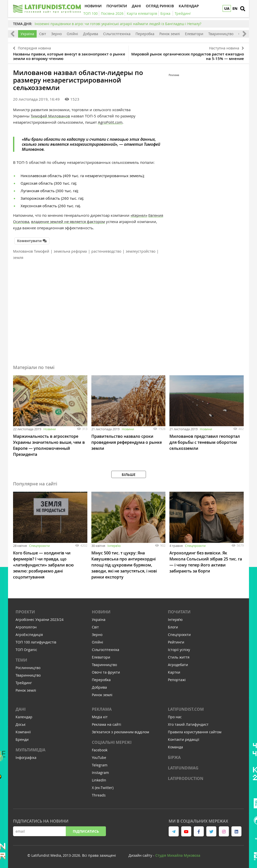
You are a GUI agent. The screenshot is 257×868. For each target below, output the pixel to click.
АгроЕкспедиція (29, 635)
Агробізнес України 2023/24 (40, 620)
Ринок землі (170, 34)
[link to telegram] (174, 831)
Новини (50, 429)
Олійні (72, 34)
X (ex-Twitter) (103, 788)
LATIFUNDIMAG (183, 768)
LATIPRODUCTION (186, 778)
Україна (27, 34)
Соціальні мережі (112, 742)
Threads (99, 795)
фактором (96, 222)
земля (18, 258)
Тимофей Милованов (50, 116)
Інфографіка (26, 757)
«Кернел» (139, 215)
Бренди (22, 739)
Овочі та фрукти (106, 672)
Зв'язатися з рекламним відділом (120, 732)
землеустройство (141, 251)
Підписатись (86, 831)
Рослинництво (28, 668)
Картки (174, 672)
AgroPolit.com (110, 122)
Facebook (100, 750)
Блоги (173, 627)
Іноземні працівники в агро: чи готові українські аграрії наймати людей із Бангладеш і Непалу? (118, 24)
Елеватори (194, 34)
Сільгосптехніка (117, 34)
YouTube (99, 757)
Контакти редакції (184, 739)
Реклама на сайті (107, 724)
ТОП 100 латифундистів (36, 642)
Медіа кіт (100, 717)
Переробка (145, 34)
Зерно (56, 34)
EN (235, 8)
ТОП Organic (26, 650)
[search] (243, 9)
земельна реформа (70, 251)
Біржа (174, 757)
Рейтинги (176, 642)
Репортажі (177, 680)
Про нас (175, 717)
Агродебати (178, 665)
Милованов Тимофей (31, 251)
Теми (21, 660)
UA (227, 8)
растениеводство (106, 251)
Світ (43, 34)
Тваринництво (221, 34)
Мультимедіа (30, 750)
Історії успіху (179, 650)
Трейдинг (24, 683)
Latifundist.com (186, 709)
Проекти (25, 612)
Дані (21, 709)
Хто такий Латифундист (188, 724)
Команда (175, 747)
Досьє (21, 724)
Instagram (100, 773)
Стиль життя (179, 657)
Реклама (102, 709)
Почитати (179, 612)
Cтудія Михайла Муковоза (178, 855)
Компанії (23, 732)
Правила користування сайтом (195, 732)
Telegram (100, 765)
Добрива (91, 34)
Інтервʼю (114, 546)
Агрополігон (26, 627)
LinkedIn (99, 780)
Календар (24, 717)
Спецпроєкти (39, 546)
